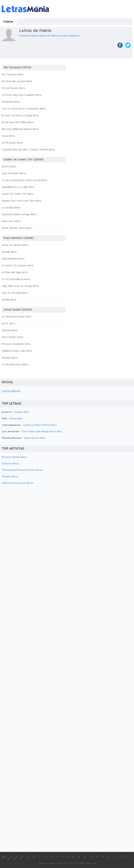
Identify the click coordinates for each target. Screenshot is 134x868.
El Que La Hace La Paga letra (20, 116)
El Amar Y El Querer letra (18, 266)
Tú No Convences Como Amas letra (24, 180)
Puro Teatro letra (12, 337)
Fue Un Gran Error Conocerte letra (24, 109)
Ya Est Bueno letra (13, 88)
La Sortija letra (11, 208)
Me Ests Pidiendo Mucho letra (20, 129)
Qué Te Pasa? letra (14, 174)
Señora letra (10, 330)
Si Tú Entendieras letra (16, 279)
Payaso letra (10, 358)
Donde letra (9, 252)
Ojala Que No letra (35, 438)
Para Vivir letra (11, 221)
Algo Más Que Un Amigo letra (20, 286)
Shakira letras (10, 477)
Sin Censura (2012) (17, 67)
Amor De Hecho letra (15, 245)
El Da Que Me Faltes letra (18, 122)
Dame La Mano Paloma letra (40, 425)
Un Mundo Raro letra (15, 365)
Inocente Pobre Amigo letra (19, 215)
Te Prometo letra (12, 143)
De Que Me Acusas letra (17, 81)
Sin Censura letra (13, 75)
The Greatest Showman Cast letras (22, 470)
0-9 (4, 857)
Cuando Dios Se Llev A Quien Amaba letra (28, 150)
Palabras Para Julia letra (17, 351)
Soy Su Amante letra (15, 293)
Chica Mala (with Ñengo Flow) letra (42, 432)
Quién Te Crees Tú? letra (17, 194)
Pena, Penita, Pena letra (17, 228)
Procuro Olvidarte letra (16, 344)
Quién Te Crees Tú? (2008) (24, 160)
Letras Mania (11, 391)
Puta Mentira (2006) (19, 238)
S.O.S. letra (8, 324)
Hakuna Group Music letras (18, 483)
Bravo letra (9, 167)
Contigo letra (21, 412)
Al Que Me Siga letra (15, 273)
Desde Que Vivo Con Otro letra (21, 201)
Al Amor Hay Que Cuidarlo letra (22, 95)
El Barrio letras (10, 464)
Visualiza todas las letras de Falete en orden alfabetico (49, 36)
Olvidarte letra (11, 102)
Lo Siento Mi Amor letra (16, 317)
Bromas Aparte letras (14, 457)
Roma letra (16, 419)
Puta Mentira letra (13, 259)
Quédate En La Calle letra (18, 187)
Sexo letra (8, 136)
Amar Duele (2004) (18, 310)
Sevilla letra (9, 300)
